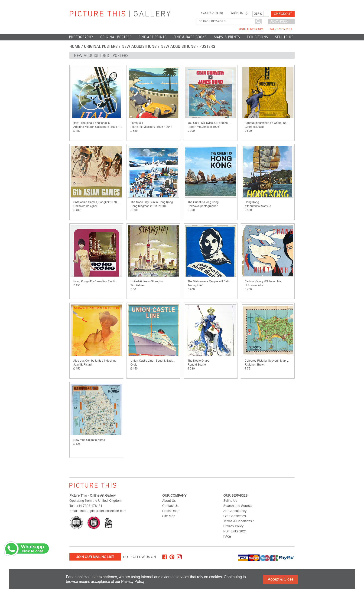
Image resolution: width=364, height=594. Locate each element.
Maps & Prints (227, 37)
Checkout (283, 14)
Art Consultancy (235, 511)
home (75, 46)
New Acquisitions (139, 46)
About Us (169, 501)
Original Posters (116, 37)
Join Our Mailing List (95, 557)
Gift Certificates (235, 516)
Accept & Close (281, 579)
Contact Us (170, 506)
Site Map (169, 516)
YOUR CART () (212, 13)
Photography (81, 37)
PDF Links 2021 (235, 531)
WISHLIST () (240, 13)
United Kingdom (265, 29)
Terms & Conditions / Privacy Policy (239, 524)
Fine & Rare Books (190, 37)
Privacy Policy (133, 582)
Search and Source (237, 506)
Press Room (171, 511)
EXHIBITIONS (258, 37)
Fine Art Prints (153, 37)
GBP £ (258, 14)
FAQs (227, 536)
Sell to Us (284, 37)
